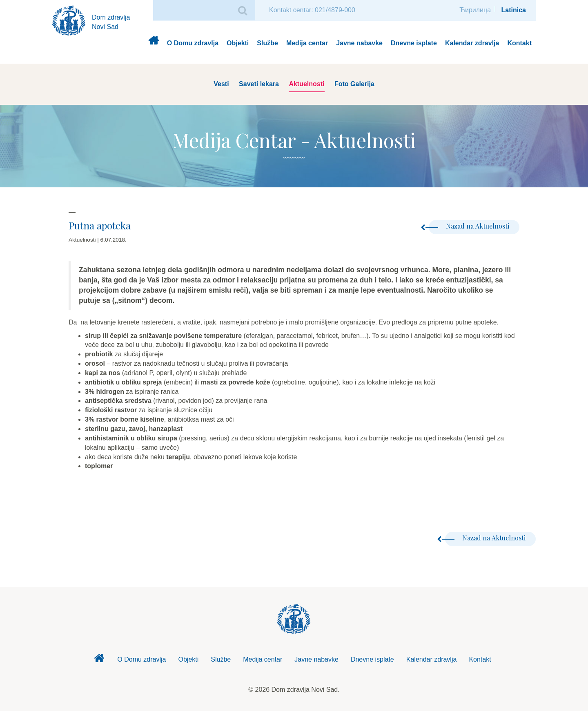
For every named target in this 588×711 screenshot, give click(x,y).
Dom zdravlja (153, 43)
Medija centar (307, 43)
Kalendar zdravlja (472, 43)
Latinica (514, 10)
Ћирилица (475, 10)
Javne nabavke (359, 43)
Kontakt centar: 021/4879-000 (312, 10)
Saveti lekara (259, 84)
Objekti (238, 43)
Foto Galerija (354, 84)
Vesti (221, 84)
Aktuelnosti (306, 84)
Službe (267, 43)
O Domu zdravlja (193, 43)
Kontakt (519, 43)
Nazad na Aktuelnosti (469, 226)
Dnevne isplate (414, 43)
